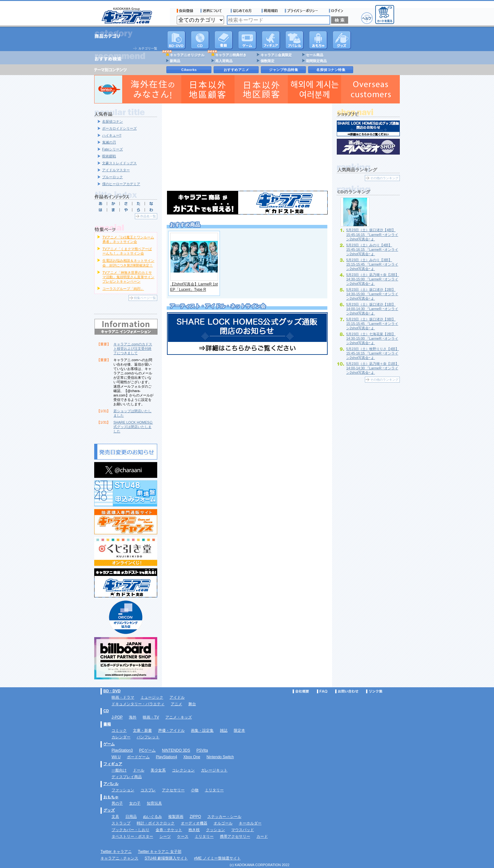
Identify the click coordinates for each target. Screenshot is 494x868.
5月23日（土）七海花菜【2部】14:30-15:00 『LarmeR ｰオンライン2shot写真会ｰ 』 (372, 338)
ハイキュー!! (112, 135)
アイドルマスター (116, 170)
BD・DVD (112, 691)
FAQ (322, 691)
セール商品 (315, 55)
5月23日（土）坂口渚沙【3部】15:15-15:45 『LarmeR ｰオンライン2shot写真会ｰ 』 (372, 324)
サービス (243, 11)
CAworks (189, 70)
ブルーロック (112, 177)
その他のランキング (384, 178)
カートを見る (385, 15)
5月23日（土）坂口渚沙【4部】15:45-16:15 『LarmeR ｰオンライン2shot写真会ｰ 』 (372, 234)
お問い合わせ (347, 691)
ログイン (337, 11)
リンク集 (374, 691)
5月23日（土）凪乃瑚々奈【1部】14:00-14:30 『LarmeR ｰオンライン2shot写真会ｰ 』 (373, 368)
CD (200, 40)
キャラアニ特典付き (231, 55)
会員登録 (185, 11)
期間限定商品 (316, 61)
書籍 (224, 40)
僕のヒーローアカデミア (121, 184)
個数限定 (267, 61)
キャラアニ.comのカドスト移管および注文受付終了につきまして (133, 349)
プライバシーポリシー (303, 11)
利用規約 (270, 11)
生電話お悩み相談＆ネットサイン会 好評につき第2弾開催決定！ (128, 263)
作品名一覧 (148, 216)
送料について (212, 11)
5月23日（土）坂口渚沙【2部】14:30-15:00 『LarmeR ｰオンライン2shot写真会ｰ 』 (372, 294)
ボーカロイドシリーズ (119, 128)
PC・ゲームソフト (247, 40)
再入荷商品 (224, 61)
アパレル (295, 40)
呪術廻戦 (109, 156)
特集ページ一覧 (145, 298)
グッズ (342, 40)
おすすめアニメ (236, 70)
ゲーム (109, 744)
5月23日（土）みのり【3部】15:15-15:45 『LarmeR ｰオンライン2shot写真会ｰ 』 (372, 264)
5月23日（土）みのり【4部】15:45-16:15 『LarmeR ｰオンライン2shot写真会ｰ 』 (372, 249)
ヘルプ (367, 18)
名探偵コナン (112, 121)
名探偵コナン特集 (331, 70)
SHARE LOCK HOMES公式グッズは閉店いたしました (133, 427)
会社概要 (301, 691)
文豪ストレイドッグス (119, 163)
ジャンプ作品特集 (284, 70)
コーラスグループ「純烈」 (123, 289)
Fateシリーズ (112, 149)
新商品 (175, 61)
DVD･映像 (176, 40)
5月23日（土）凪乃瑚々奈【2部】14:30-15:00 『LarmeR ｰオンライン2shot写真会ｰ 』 (373, 279)
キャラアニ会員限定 (276, 55)
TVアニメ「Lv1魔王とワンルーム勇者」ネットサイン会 (128, 239)
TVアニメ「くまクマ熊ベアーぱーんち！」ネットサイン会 (127, 251)
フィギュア (271, 40)
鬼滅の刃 (109, 142)
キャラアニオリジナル (187, 55)
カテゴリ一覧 (148, 48)
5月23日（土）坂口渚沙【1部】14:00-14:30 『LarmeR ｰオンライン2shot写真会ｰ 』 (372, 309)
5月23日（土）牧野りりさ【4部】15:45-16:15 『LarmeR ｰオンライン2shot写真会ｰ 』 (373, 353)
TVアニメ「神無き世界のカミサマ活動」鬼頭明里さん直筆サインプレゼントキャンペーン (128, 277)
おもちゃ (318, 40)
